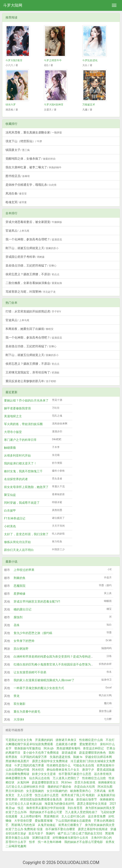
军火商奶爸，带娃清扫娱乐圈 (23, 424)
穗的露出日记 (22, 609)
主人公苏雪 (25, 795)
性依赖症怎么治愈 (94, 778)
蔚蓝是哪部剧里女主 (45, 782)
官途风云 (17, 231)
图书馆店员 (18, 176)
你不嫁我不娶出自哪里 (60, 829)
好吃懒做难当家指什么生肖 (70, 838)
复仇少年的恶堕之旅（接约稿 (33, 633)
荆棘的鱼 (20, 578)
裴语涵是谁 (69, 753)
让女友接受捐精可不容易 (30, 672)
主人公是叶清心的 (73, 816)
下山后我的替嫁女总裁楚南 (73, 821)
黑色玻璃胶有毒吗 (68, 748)
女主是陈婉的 (35, 791)
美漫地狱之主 (13, 416)
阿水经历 (38, 770)
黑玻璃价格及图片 (17, 761)
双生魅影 (20, 704)
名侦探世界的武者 (16, 479)
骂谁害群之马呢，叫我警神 (31, 292)
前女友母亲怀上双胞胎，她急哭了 (26, 487)
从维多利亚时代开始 (17, 455)
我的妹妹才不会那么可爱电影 (84, 842)
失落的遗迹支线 (60, 757)
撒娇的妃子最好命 (59, 787)
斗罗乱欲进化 (90, 60)
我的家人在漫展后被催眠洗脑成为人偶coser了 (44, 680)
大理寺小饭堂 (13, 432)
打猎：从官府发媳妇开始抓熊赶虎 (33, 311)
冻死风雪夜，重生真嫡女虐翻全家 (34, 132)
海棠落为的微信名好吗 (59, 804)
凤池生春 (16, 193)
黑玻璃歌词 (51, 816)
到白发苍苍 (75, 808)
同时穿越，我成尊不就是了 (22, 503)
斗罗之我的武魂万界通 (29, 765)
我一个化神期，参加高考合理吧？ (34, 239)
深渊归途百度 (41, 838)
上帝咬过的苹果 (24, 570)
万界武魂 (100, 791)
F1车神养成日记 (15, 518)
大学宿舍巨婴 (23, 821)
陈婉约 (50, 833)
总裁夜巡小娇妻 (66, 744)
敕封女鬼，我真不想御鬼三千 (23, 471)
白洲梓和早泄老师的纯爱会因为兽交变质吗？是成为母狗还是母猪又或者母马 (64, 657)
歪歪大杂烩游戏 (85, 782)
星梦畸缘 (20, 594)
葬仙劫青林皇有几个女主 (63, 770)
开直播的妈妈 (44, 740)
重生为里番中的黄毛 (27, 712)
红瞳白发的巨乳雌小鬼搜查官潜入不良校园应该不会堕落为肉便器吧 (58, 664)
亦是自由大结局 (84, 787)
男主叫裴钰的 (14, 791)
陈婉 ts (78, 757)
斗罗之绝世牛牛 (53, 60)
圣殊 (17, 625)
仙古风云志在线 (39, 778)
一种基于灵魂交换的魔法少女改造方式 (39, 688)
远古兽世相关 (103, 774)
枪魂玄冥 (16, 202)
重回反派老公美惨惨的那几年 (31, 381)
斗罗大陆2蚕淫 (14, 60)
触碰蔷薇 (10, 448)
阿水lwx (67, 782)
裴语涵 (69, 799)
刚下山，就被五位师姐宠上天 (32, 248)
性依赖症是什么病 (91, 740)
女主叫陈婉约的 (57, 791)
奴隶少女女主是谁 (44, 774)
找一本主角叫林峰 (50, 842)
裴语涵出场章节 (87, 799)
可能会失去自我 (84, 765)
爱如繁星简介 (88, 744)
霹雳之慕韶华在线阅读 (93, 829)
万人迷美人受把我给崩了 (81, 812)
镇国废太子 (18, 150)
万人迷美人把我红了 (66, 778)
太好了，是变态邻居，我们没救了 (26, 534)
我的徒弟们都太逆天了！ (20, 463)
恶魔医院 (20, 586)
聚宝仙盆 (10, 495)
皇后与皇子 (36, 833)
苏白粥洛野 (21, 649)
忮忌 (21, 808)
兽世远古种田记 (93, 748)
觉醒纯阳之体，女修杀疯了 (31, 159)
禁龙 (17, 696)
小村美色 (10, 526)
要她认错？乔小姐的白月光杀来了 (26, 400)
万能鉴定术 (89, 105)
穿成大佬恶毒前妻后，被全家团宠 (34, 222)
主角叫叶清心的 (101, 838)
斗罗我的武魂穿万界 (34, 757)
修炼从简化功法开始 (17, 542)
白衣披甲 (10, 511)
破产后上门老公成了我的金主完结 (80, 833)
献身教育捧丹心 (81, 791)
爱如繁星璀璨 (44, 821)
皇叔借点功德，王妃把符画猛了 (31, 265)
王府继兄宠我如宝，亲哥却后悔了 (32, 372)
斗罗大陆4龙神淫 (54, 105)
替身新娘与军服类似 (28, 748)
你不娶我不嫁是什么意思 (75, 774)
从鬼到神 (23, 782)
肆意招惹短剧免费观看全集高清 (41, 799)
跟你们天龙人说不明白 (19, 550)
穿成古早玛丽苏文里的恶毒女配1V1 (37, 601)
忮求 (32, 842)
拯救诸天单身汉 (66, 740)
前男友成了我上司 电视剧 (78, 795)
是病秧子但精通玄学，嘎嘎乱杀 (31, 185)
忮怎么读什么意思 (47, 795)
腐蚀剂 (18, 617)
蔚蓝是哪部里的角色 (93, 753)
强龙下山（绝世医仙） (24, 141)
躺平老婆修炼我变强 (17, 408)
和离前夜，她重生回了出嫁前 (29, 329)
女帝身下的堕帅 (24, 641)
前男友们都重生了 (70, 825)
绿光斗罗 (11, 105)
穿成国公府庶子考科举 (25, 257)
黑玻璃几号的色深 (23, 825)
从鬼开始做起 (47, 825)
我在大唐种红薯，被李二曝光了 (34, 167)
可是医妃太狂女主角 (19, 740)
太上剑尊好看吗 (31, 816)
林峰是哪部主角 (16, 778)
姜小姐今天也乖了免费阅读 (41, 753)
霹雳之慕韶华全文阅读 (92, 804)
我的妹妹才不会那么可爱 (46, 812)
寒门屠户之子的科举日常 (20, 440)
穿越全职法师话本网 (98, 757)
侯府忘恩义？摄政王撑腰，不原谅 (32, 274)
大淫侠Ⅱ (19, 719)
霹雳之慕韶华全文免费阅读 (50, 761)
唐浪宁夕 (88, 770)
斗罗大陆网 (13, 5)
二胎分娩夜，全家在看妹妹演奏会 (34, 283)
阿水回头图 (105, 787)
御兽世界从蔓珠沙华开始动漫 (46, 808)
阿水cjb (49, 748)
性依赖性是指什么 (59, 765)
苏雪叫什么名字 (16, 842)
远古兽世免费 (97, 816)
